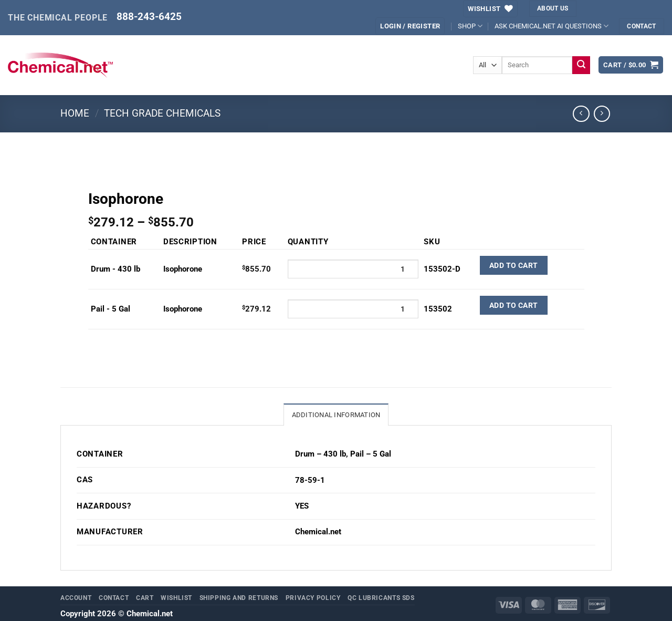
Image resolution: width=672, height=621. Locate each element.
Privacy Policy (313, 598)
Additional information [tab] (336, 415)
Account (76, 598)
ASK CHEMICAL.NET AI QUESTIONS (552, 26)
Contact (114, 598)
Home (75, 113)
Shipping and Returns (239, 598)
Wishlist (176, 598)
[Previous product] (602, 114)
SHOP (470, 26)
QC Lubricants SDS (381, 598)
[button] (631, 65)
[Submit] (581, 65)
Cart (145, 598)
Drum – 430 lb (321, 454)
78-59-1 (310, 480)
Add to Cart (514, 265)
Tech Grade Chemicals (162, 113)
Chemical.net (318, 532)
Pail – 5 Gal (371, 454)
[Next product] (581, 114)
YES (302, 506)
